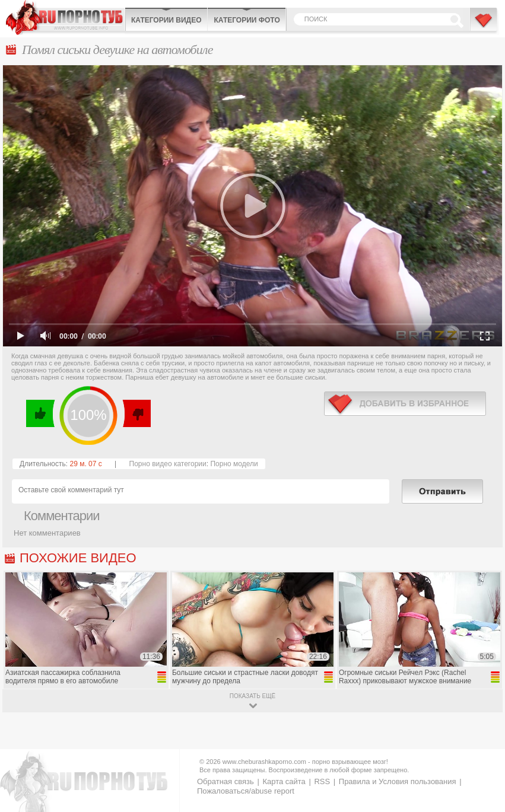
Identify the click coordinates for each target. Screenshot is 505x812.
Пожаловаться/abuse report (246, 791)
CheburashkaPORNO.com (65, 17)
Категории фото (247, 20)
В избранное (484, 26)
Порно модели (234, 464)
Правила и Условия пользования (398, 781)
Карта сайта (284, 781)
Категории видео (166, 20)
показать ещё (252, 696)
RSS (322, 781)
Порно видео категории (168, 464)
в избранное (405, 404)
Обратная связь (225, 781)
